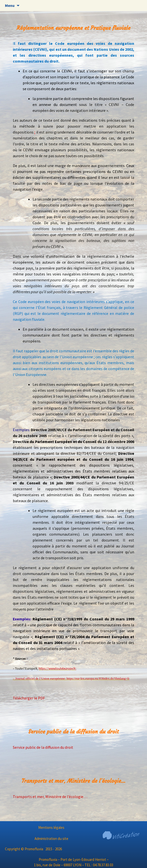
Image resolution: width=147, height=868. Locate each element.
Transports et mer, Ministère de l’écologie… (50, 797)
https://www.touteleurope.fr (57, 669)
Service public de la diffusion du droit (43, 747)
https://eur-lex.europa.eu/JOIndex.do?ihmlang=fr (98, 678)
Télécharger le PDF (29, 698)
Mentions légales (51, 827)
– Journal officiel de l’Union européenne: (40, 678)
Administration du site (51, 839)
